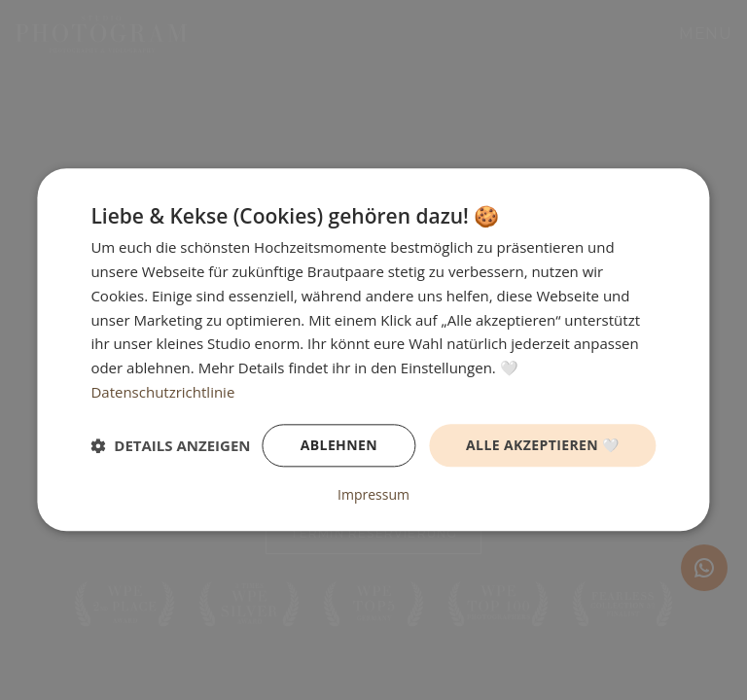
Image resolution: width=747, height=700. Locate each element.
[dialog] (373, 350)
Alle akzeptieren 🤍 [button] (543, 445)
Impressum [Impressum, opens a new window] (373, 496)
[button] (170, 445)
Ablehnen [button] (339, 445)
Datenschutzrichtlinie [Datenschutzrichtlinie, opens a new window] (162, 392)
